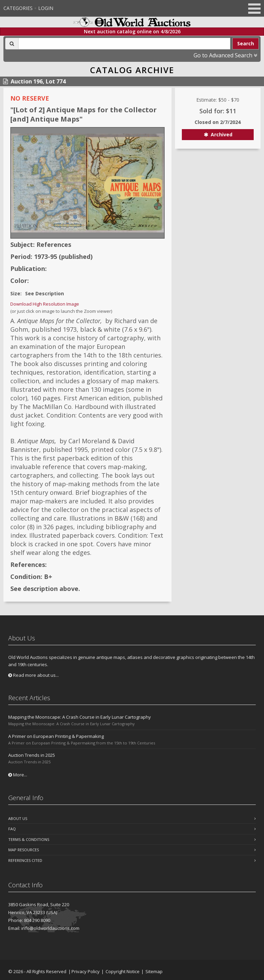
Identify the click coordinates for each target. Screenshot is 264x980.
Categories (18, 8)
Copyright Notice (123, 971)
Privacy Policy (86, 971)
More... (18, 775)
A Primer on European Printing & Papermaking (56, 736)
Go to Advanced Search (225, 55)
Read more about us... (34, 675)
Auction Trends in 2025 (32, 755)
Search (246, 43)
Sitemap (154, 971)
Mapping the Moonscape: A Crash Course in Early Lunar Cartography (80, 717)
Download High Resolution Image (45, 304)
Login (46, 8)
